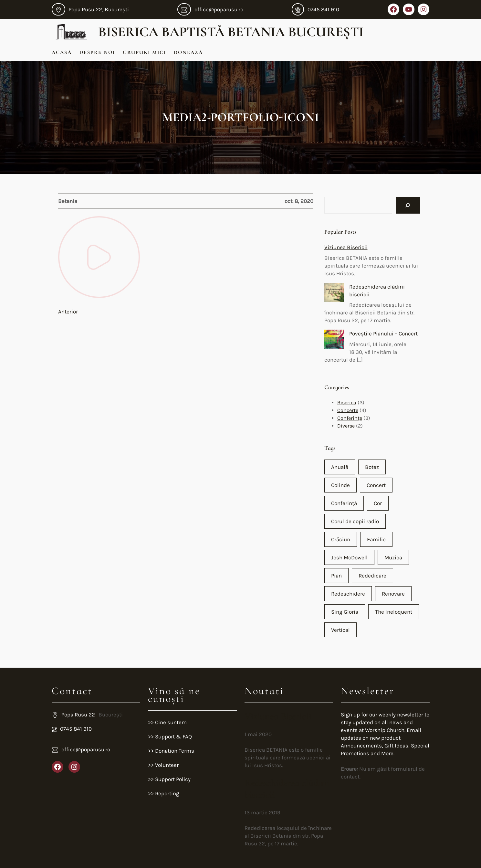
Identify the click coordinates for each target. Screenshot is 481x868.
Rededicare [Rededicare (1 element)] (372, 576)
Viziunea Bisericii (346, 247)
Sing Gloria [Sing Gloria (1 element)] (345, 612)
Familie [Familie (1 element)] (376, 539)
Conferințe (350, 418)
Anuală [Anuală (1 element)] (340, 467)
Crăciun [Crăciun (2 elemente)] (341, 539)
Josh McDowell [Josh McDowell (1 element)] (349, 557)
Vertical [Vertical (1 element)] (340, 630)
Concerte (348, 410)
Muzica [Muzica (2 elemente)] (393, 557)
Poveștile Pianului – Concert (383, 333)
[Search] (408, 205)
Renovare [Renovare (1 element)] (393, 594)
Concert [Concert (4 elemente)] (376, 485)
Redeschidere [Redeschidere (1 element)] (348, 594)
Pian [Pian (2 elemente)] (336, 576)
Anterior (68, 312)
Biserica (347, 402)
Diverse (346, 426)
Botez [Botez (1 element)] (372, 467)
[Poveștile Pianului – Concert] (334, 340)
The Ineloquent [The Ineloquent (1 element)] (394, 612)
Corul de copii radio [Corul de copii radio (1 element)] (355, 521)
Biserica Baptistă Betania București (231, 32)
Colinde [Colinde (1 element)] (340, 485)
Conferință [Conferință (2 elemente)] (344, 503)
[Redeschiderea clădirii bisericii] (334, 293)
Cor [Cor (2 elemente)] (378, 503)
